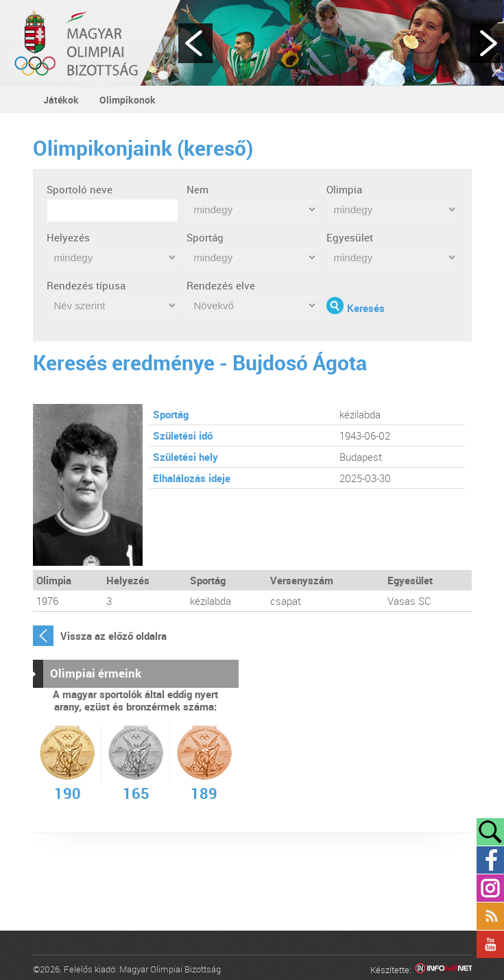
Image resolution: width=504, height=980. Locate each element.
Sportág (205, 237)
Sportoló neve (80, 189)
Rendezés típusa (86, 285)
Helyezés (68, 237)
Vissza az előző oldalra (113, 636)
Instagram (490, 888)
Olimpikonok (128, 100)
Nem (197, 189)
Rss (490, 916)
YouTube (490, 944)
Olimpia (344, 189)
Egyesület (350, 237)
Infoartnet (443, 970)
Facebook (490, 860)
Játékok (61, 100)
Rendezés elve (221, 285)
